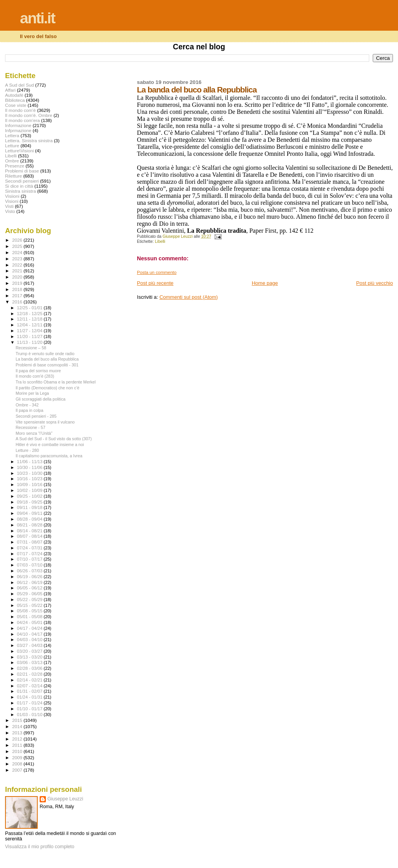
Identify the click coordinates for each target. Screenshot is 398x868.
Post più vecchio (374, 283)
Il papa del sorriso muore (38, 371)
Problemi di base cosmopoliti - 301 (47, 365)
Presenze (15, 166)
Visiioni (12, 196)
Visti (9, 206)
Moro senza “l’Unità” (34, 433)
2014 (18, 726)
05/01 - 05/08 (31, 617)
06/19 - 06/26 (31, 577)
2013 (18, 733)
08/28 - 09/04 (31, 519)
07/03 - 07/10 (31, 565)
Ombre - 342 (27, 405)
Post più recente (155, 283)
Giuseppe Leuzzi (65, 799)
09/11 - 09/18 (31, 507)
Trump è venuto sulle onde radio (45, 354)
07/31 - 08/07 (31, 542)
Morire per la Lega (32, 393)
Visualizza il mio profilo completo (40, 847)
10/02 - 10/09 (31, 490)
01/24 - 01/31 (31, 697)
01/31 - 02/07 (31, 691)
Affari (10, 90)
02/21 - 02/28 (31, 674)
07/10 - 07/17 (31, 559)
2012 (18, 739)
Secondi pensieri (22, 181)
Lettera (12, 135)
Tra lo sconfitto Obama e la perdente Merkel (56, 382)
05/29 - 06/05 (31, 594)
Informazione (18, 125)
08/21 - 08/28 (31, 525)
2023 (18, 259)
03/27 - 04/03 (31, 645)
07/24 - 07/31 (31, 548)
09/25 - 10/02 (31, 496)
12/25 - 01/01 (31, 308)
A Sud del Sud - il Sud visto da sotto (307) (54, 439)
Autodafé (14, 95)
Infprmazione (18, 130)
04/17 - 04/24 (31, 628)
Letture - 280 (27, 450)
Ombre (12, 161)
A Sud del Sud (19, 85)
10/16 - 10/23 (31, 479)
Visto (10, 211)
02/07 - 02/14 (31, 686)
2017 (18, 295)
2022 (18, 265)
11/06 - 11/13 (31, 462)
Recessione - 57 (30, 427)
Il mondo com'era (23, 120)
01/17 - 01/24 (31, 703)
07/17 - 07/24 (31, 554)
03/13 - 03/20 (31, 657)
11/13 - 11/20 (31, 342)
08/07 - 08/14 (31, 536)
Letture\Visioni (19, 151)
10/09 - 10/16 (31, 485)
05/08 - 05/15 (31, 611)
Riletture (14, 176)
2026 (18, 240)
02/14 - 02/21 (31, 680)
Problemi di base (22, 171)
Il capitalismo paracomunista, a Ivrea (49, 456)
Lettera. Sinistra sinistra (29, 140)
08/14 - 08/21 (31, 531)
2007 (18, 770)
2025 (18, 246)
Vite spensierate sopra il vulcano (45, 422)
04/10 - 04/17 (31, 634)
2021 (18, 271)
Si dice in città (19, 186)
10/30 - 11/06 (31, 467)
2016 (18, 302)
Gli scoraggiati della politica (40, 399)
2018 (18, 289)
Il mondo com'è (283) (35, 376)
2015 (18, 720)
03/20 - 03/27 (31, 651)
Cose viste (16, 105)
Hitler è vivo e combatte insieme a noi (50, 444)
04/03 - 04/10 (31, 640)
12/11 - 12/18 (31, 319)
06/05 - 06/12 (31, 588)
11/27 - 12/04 (31, 331)
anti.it (37, 18)
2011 (18, 745)
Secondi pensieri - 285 (36, 416)
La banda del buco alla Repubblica (47, 359)
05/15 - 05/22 (31, 605)
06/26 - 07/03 (31, 571)
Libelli (160, 241)
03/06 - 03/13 (31, 662)
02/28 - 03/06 (31, 668)
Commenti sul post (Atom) (189, 297)
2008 (18, 764)
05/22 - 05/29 (31, 600)
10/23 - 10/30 (31, 473)
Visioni (12, 201)
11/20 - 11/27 (31, 336)
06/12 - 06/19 (31, 582)
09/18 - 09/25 (31, 502)
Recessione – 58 (31, 348)
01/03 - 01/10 (31, 715)
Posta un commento (157, 272)
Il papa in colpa (29, 410)
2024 (18, 252)
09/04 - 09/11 (31, 513)
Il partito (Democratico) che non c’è (47, 388)
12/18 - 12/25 (31, 314)
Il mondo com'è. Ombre (29, 115)
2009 (18, 757)
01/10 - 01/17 (31, 709)
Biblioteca (15, 100)
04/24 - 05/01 (31, 622)
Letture (12, 146)
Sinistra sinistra (20, 191)
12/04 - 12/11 (31, 325)
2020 (18, 277)
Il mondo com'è (20, 110)
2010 (18, 751)
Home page (265, 283)
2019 (18, 283)
